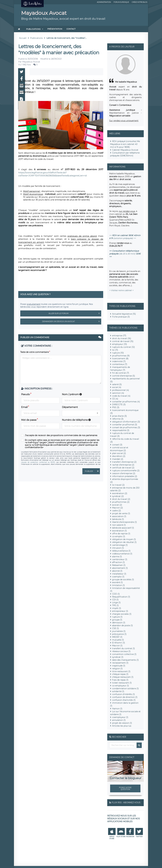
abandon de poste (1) (122, 625)
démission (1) (119, 623)
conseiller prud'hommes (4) (126, 402)
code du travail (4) (121, 396)
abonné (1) (117, 571)
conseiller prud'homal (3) (125, 425)
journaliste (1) (119, 631)
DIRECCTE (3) (119, 404)
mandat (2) (118, 459)
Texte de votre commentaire (34, 352)
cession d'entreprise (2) (124, 473)
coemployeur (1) (120, 717)
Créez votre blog (140, 2)
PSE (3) (116, 407)
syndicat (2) (118, 496)
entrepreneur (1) (120, 611)
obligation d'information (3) (126, 422)
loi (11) (115, 350)
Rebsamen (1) (119, 565)
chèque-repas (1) (120, 674)
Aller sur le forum (75, 313)
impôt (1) (117, 608)
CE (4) (115, 399)
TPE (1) (115, 605)
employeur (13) (120, 344)
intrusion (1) (118, 548)
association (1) (119, 516)
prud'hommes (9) (121, 356)
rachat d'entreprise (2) (123, 465)
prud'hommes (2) (121, 502)
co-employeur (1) (121, 686)
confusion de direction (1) (125, 697)
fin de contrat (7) (121, 373)
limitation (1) (118, 585)
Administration (104, 2)
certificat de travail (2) (123, 468)
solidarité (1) (118, 691)
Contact (71, 29)
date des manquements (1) (125, 660)
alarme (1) (117, 557)
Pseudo (26, 394)
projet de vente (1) (121, 513)
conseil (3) (117, 445)
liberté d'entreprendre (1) (124, 522)
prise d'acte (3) (119, 416)
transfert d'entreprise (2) (124, 462)
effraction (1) (118, 562)
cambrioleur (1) (120, 559)
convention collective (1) (124, 654)
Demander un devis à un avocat (72, 321)
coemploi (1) (118, 577)
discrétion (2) (119, 456)
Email (24, 407)
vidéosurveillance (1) (122, 554)
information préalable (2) (125, 476)
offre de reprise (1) (121, 534)
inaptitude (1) (119, 666)
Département (70, 407)
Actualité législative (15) (124, 314)
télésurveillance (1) (121, 551)
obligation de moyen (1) (124, 539)
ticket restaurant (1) (122, 683)
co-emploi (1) (119, 536)
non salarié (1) (119, 525)
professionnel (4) (121, 390)
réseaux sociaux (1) (121, 651)
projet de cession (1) (122, 723)
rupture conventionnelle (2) (126, 471)
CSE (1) (115, 628)
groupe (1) (117, 620)
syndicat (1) (118, 657)
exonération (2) (120, 493)
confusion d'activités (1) (124, 700)
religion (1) (117, 669)
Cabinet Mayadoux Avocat (125, 150)
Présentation (55, 29)
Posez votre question (125, 788)
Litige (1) (116, 603)
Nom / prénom (72, 394)
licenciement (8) (120, 359)
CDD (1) (116, 594)
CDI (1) (115, 600)
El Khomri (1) (119, 643)
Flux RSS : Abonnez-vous (126, 803)
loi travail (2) (118, 485)
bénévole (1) (118, 519)
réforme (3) (118, 419)
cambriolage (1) (120, 545)
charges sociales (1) (122, 614)
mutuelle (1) (118, 640)
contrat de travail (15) (123, 341)
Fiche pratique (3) (121, 317)
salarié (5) (117, 384)
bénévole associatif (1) (123, 528)
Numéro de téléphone (76, 420)
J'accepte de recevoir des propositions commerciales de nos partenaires (61, 435)
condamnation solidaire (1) (125, 689)
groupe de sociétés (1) (123, 580)
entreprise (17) (119, 336)
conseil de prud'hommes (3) (126, 427)
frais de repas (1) (120, 680)
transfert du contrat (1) (123, 648)
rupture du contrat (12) (123, 347)
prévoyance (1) (119, 634)
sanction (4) (118, 393)
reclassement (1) (120, 663)
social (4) (117, 387)
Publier (92, 471)
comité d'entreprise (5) (124, 376)
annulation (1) (119, 720)
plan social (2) (119, 453)
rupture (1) (117, 617)
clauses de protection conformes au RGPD (38, 462)
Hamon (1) (117, 709)
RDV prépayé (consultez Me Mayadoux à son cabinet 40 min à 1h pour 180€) (125, 144)
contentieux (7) (120, 364)
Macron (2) (118, 508)
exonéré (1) (117, 582)
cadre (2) (117, 511)
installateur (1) (119, 574)
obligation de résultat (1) (124, 542)
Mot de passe (29, 420)
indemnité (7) (119, 361)
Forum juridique (121, 2)
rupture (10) (118, 353)
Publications (33, 29)
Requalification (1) (121, 597)
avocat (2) (117, 505)
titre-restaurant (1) (121, 671)
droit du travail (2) (121, 499)
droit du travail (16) (122, 338)
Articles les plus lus (122, 726)
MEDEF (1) (117, 637)
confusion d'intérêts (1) (123, 694)
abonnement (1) (120, 568)
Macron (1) (117, 646)
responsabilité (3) (121, 430)
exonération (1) (119, 531)
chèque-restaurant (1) (123, 677)
